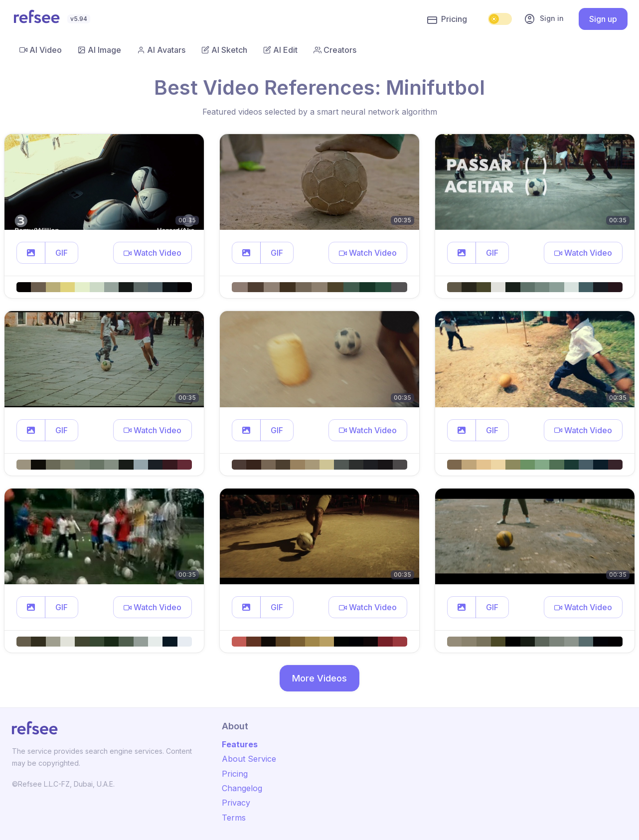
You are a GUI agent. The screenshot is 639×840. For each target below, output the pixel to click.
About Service (249, 759)
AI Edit (280, 50)
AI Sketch (224, 50)
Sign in (544, 19)
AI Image (99, 50)
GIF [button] (62, 253)
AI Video (41, 50)
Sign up (603, 19)
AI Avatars (161, 50)
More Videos (319, 678)
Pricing (447, 19)
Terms (234, 818)
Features (240, 744)
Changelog (242, 788)
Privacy (236, 803)
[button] (31, 253)
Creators (335, 50)
